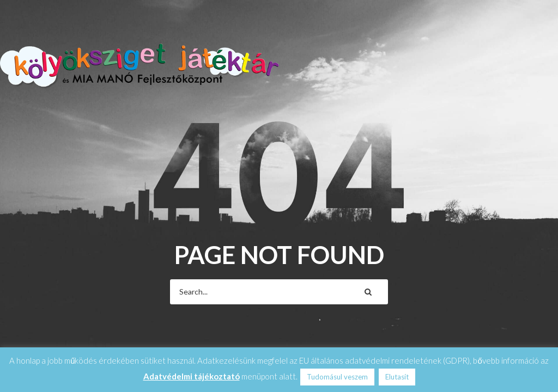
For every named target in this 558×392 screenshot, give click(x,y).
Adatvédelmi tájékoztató (192, 376)
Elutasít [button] (397, 377)
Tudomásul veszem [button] (337, 377)
